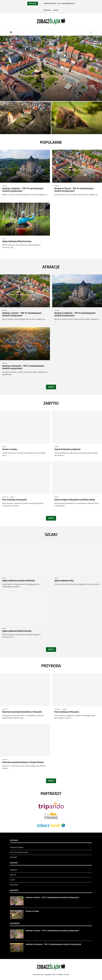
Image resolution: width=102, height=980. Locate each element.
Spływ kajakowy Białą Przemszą (17, 241)
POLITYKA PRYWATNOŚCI (19, 852)
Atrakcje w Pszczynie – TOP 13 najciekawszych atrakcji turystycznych (54, 944)
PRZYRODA (14, 885)
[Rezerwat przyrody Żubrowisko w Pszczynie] (77, 118)
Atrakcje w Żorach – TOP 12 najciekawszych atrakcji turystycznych (74, 190)
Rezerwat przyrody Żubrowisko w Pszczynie (22, 712)
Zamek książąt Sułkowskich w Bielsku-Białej (75, 500)
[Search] (91, 32)
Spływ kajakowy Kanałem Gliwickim (19, 581)
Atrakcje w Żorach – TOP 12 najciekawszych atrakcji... (62, 4)
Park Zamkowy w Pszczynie (15, 500)
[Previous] (40, 4)
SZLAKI (12, 880)
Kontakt (56, 10)
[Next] (42, 4)
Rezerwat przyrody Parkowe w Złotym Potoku (23, 762)
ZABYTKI (13, 875)
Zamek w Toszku (10, 449)
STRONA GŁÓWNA (17, 847)
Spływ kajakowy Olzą (64, 581)
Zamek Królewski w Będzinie (68, 449)
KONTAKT (14, 857)
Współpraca (47, 10)
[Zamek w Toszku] (25, 118)
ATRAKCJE (14, 870)
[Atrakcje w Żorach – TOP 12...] (51, 68)
